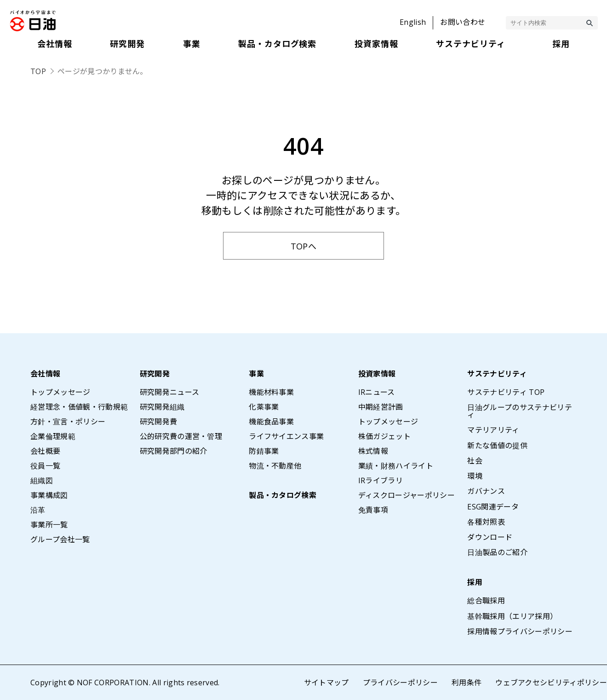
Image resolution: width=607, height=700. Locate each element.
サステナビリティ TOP (506, 392)
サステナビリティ (497, 374)
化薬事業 (264, 407)
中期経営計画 (381, 407)
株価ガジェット (384, 436)
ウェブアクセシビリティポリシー (551, 683)
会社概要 (45, 451)
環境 (475, 476)
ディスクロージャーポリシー (407, 495)
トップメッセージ (60, 392)
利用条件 (467, 683)
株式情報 (373, 451)
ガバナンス (486, 491)
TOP (38, 71)
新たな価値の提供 (497, 445)
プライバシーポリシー (400, 683)
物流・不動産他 (275, 466)
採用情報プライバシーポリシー (520, 631)
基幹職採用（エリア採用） (512, 616)
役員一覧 (45, 466)
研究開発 (155, 374)
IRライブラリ (381, 480)
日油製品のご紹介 (497, 552)
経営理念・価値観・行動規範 (79, 407)
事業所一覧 (49, 525)
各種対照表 (486, 522)
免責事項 (373, 510)
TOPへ (303, 246)
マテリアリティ (493, 430)
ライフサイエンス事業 (286, 436)
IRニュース (377, 392)
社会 (475, 461)
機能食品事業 (271, 422)
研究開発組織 (162, 407)
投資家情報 (377, 374)
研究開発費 (159, 422)
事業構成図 (49, 495)
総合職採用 (486, 601)
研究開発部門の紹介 (174, 451)
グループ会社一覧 (60, 539)
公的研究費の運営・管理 (181, 436)
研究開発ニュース (170, 392)
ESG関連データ (493, 507)
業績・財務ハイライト (396, 466)
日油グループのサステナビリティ (519, 411)
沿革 (38, 510)
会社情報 (45, 374)
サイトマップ (326, 683)
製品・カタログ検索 (283, 495)
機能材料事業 (271, 392)
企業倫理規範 (53, 436)
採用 (475, 582)
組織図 (42, 480)
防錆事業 (264, 451)
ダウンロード (490, 537)
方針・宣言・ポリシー (68, 422)
